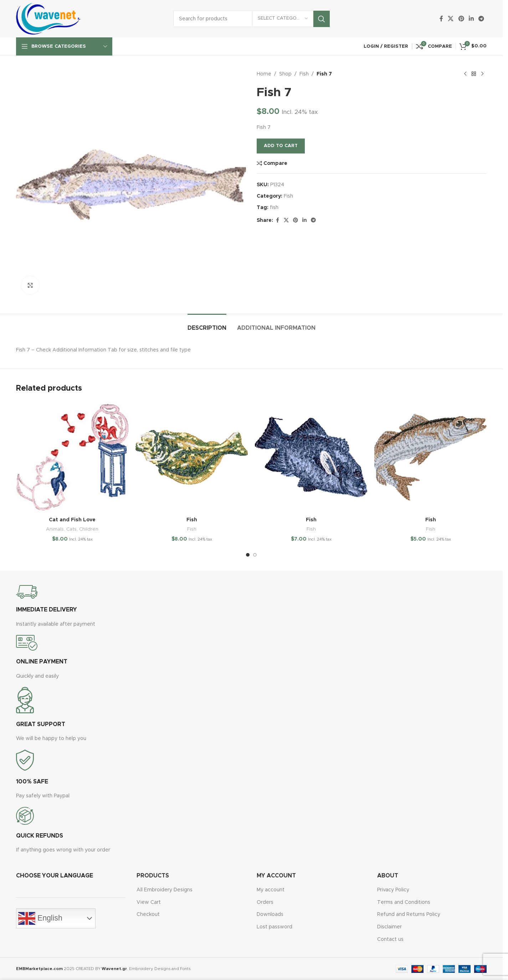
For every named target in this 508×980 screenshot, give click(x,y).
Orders (265, 902)
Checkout (148, 914)
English (40, 918)
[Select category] (283, 19)
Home (264, 74)
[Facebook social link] (441, 19)
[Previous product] (465, 74)
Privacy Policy (393, 890)
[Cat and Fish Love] (72, 457)
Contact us (390, 939)
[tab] (207, 325)
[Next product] (482, 74)
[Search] (252, 19)
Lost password (274, 927)
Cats (71, 529)
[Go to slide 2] (255, 555)
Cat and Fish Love (72, 520)
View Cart (149, 902)
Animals (55, 529)
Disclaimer (389, 927)
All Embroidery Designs (165, 890)
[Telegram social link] (481, 19)
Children (89, 529)
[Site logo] (48, 19)
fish (274, 208)
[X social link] (451, 19)
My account (271, 890)
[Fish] (192, 457)
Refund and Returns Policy (409, 914)
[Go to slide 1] (248, 555)
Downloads (270, 914)
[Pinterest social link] (461, 19)
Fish (304, 74)
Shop (285, 74)
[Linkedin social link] (471, 19)
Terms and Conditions (404, 902)
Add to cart (281, 146)
